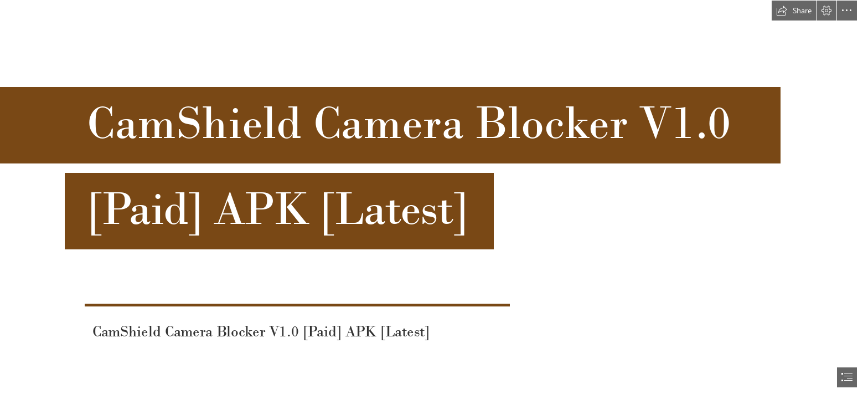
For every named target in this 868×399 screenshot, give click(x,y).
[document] (434, 199)
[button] (794, 11)
